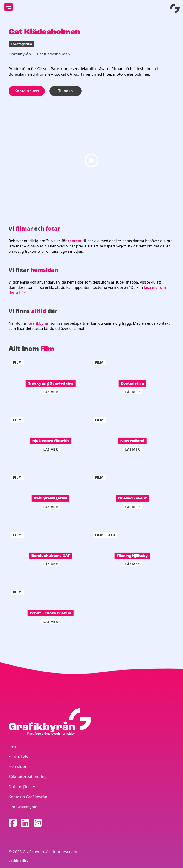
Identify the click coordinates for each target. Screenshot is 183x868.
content (75, 241)
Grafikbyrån (20, 54)
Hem (13, 746)
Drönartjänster (22, 787)
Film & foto (19, 756)
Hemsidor (17, 766)
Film (47, 349)
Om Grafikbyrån (23, 807)
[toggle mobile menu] (9, 7)
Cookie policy (18, 861)
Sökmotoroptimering (28, 776)
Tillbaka (66, 91)
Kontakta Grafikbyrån (28, 797)
